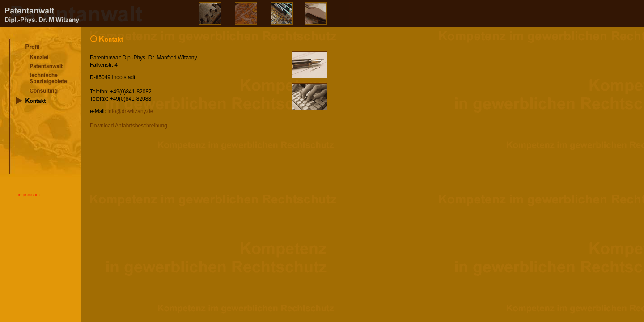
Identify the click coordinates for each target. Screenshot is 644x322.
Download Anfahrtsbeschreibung (129, 126)
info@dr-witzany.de (130, 111)
